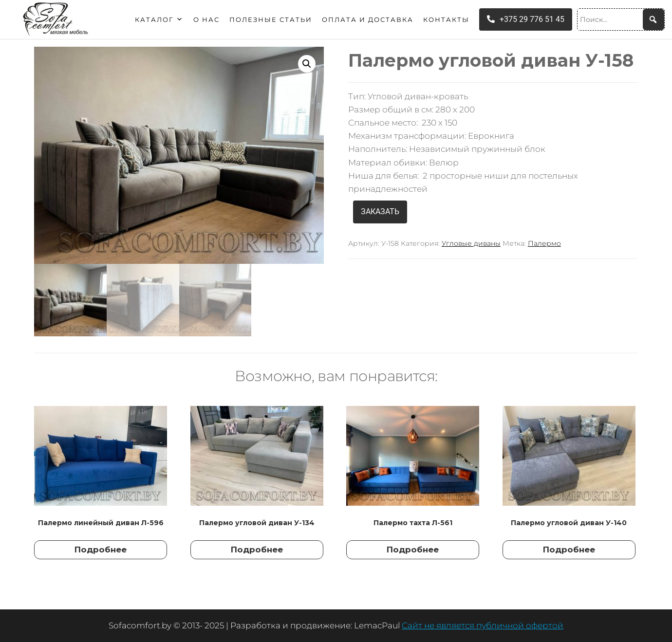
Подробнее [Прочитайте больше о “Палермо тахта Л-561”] (413, 550)
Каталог (159, 19)
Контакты (446, 19)
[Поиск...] (621, 19)
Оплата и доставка (368, 19)
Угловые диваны (471, 243)
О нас (206, 19)
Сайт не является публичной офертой (483, 625)
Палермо (544, 243)
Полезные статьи (271, 19)
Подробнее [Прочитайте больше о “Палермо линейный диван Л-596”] (101, 550)
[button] (307, 64)
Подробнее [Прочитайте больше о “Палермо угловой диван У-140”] (569, 550)
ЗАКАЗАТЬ (380, 211)
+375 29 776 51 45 (526, 19)
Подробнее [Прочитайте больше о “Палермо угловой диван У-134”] (257, 550)
